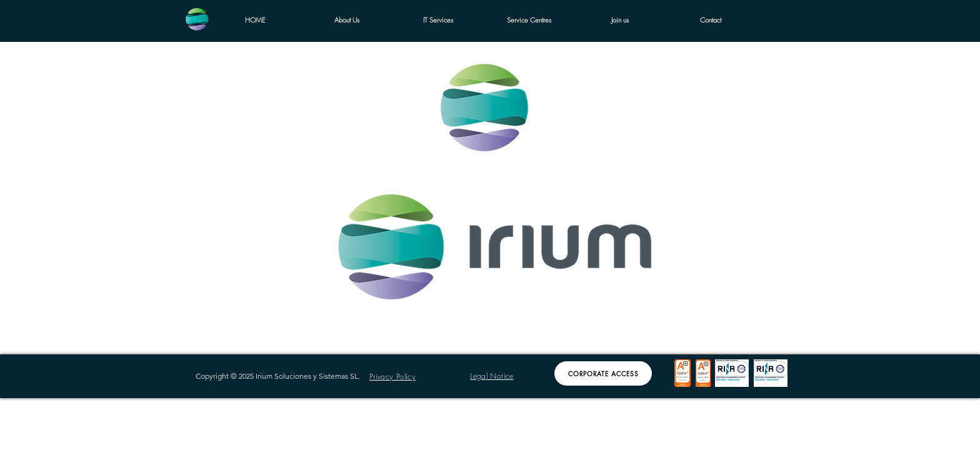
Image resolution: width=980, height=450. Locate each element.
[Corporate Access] (603, 373)
